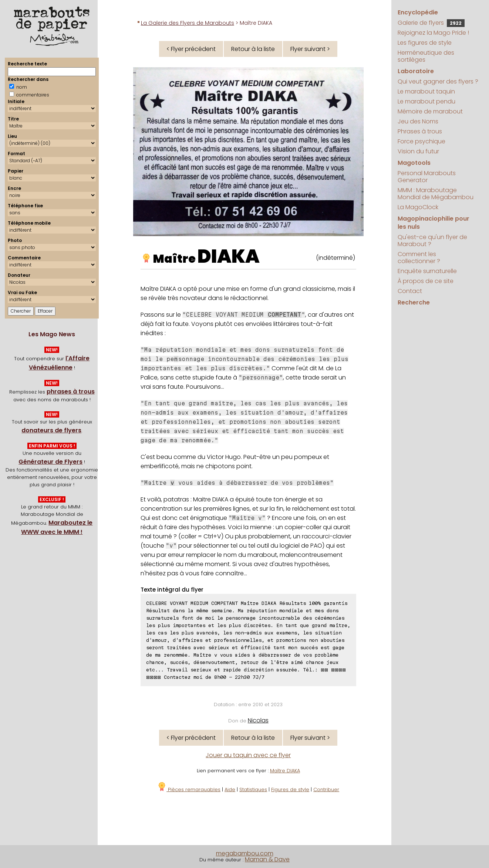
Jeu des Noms (418, 121)
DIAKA (229, 256)
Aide (230, 789)
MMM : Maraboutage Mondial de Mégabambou (436, 194)
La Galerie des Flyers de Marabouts (188, 23)
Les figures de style (425, 43)
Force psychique (421, 141)
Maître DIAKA (285, 771)
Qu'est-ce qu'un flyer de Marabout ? (432, 241)
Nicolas (258, 720)
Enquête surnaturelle (427, 271)
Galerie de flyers (431, 23)
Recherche (414, 302)
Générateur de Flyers (50, 462)
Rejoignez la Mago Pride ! (433, 33)
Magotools (414, 163)
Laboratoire (416, 71)
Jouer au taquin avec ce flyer (248, 755)
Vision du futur (418, 151)
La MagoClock (418, 207)
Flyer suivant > (310, 49)
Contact (410, 291)
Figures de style (290, 789)
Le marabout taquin (426, 91)
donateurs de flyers (51, 430)
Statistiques (253, 789)
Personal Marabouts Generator (427, 177)
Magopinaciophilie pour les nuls (434, 223)
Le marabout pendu (426, 101)
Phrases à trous (420, 131)
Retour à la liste (253, 49)
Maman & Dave (267, 859)
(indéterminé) (335, 258)
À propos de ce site (426, 281)
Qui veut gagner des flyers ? (438, 81)
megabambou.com (245, 853)
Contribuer (326, 789)
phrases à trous (71, 392)
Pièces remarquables (189, 789)
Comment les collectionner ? (419, 258)
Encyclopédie (418, 12)
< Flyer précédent (191, 49)
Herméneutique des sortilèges (426, 56)
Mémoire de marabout (430, 111)
